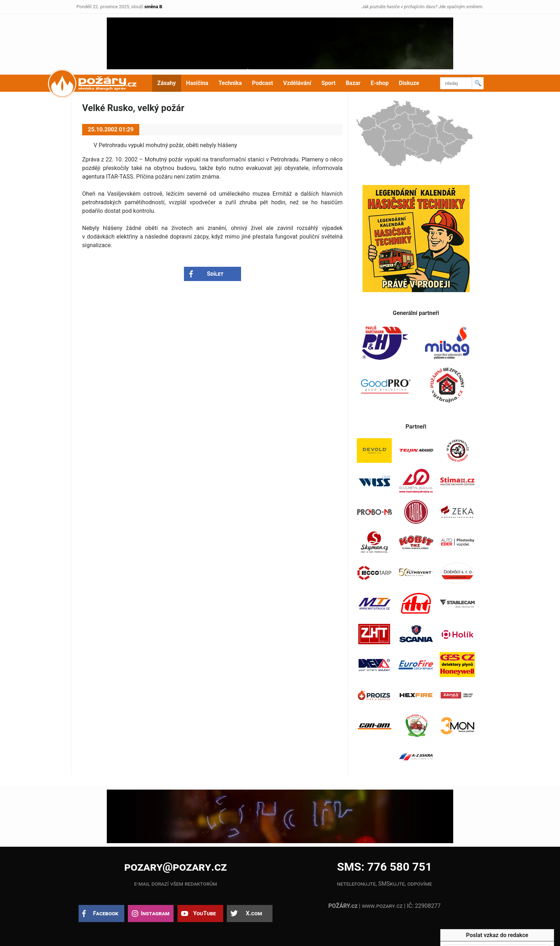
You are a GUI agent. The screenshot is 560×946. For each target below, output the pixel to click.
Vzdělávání (297, 83)
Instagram (155, 913)
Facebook (106, 913)
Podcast (263, 83)
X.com (254, 913)
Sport (329, 83)
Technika (230, 83)
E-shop (380, 83)
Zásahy (166, 83)
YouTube (205, 913)
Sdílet (215, 274)
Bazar (353, 83)
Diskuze (409, 83)
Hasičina (197, 83)
